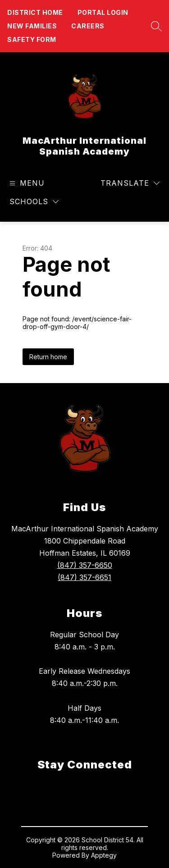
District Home (35, 12)
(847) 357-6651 (84, 577)
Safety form (32, 39)
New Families (32, 26)
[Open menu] (26, 183)
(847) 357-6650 (85, 565)
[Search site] (154, 26)
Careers (88, 26)
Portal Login (103, 12)
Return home (48, 357)
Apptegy (104, 855)
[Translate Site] (130, 183)
